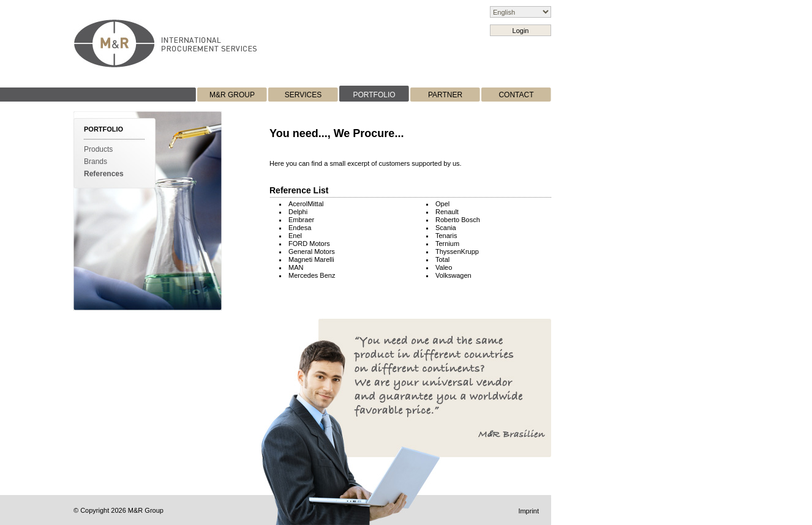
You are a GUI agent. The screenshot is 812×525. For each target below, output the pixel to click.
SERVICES (303, 95)
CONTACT (516, 95)
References (104, 174)
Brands (96, 162)
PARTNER (445, 95)
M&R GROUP (232, 95)
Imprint (528, 511)
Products (98, 149)
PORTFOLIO (374, 95)
